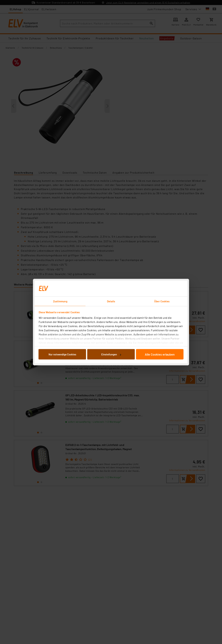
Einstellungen (111, 354)
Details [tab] (111, 301)
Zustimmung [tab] (60, 301)
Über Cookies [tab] (162, 301)
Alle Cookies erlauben (160, 354)
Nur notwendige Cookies (62, 354)
